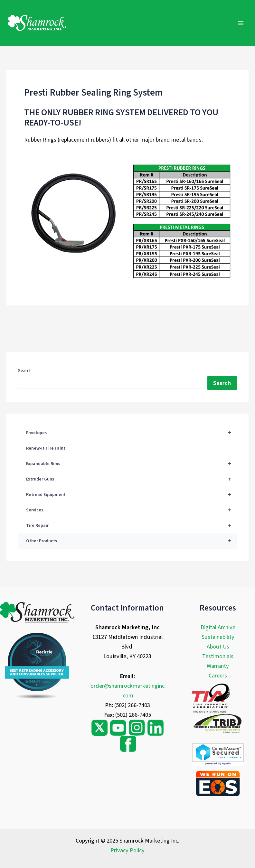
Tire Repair (131, 526)
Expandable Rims (131, 464)
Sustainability (218, 637)
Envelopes (131, 433)
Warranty (218, 666)
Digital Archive (218, 627)
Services (131, 510)
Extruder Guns (131, 479)
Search (25, 371)
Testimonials (218, 656)
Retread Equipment (131, 495)
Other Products (131, 541)
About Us (218, 647)
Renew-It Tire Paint (46, 448)
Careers (218, 676)
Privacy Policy (127, 850)
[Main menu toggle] (241, 23)
